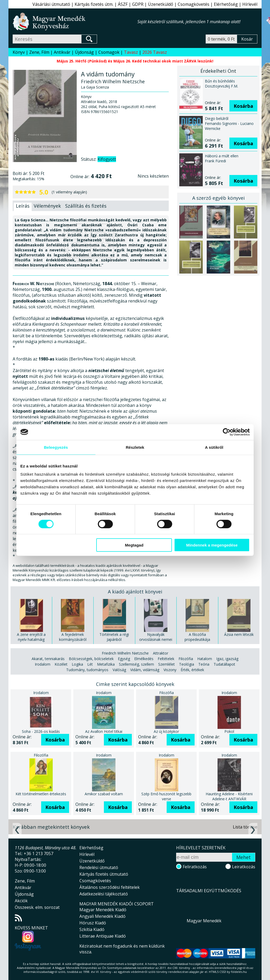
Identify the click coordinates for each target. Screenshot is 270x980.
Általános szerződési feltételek (110, 887)
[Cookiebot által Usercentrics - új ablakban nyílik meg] (227, 432)
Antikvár (62, 52)
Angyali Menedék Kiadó (102, 916)
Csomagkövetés (194, 4)
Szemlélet (167, 664)
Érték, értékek (192, 670)
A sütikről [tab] (214, 447)
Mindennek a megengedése (212, 545)
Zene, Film (39, 52)
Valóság (119, 670)
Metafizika (106, 664)
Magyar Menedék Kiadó (103, 910)
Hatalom (205, 659)
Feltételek (166, 659)
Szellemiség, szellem (136, 664)
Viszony (170, 670)
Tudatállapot (224, 664)
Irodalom (43, 664)
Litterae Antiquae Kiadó (103, 936)
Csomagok (109, 52)
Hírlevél (250, 4)
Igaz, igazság (227, 659)
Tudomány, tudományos (87, 670)
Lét (90, 664)
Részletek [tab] (135, 447)
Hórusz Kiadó (93, 923)
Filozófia (186, 659)
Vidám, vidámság (145, 670)
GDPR (138, 4)
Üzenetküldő (161, 4)
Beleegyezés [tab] (56, 447)
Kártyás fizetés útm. (94, 4)
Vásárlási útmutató (51, 4)
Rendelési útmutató (99, 867)
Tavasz (131, 52)
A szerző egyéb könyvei (218, 198)
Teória (204, 664)
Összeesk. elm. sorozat (37, 907)
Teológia (187, 664)
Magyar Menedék (204, 921)
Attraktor (161, 653)
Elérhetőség (226, 4)
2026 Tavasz (155, 52)
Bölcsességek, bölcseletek (91, 659)
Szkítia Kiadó (92, 929)
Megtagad (134, 545)
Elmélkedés (144, 659)
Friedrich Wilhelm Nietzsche (125, 653)
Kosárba (243, 106)
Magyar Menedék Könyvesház (75, 21)
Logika (77, 664)
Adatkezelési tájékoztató (104, 894)
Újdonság (84, 52)
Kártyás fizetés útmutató (104, 874)
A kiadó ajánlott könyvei (135, 592)
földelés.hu (239, 972)
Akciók (21, 901)
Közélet (61, 664)
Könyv (19, 52)
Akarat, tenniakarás (48, 659)
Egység (124, 659)
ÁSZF (123, 4)
